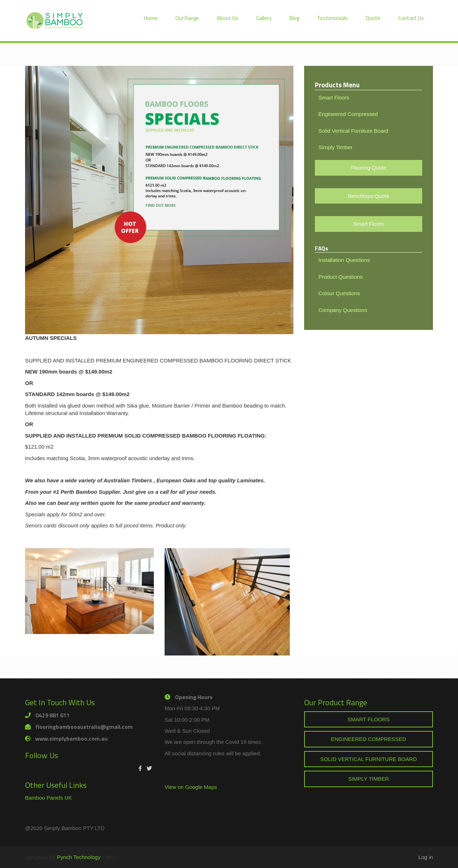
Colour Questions (339, 293)
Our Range (187, 18)
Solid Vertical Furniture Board (353, 131)
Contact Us (411, 18)
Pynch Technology (79, 857)
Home (151, 18)
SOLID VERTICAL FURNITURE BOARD (369, 759)
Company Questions (343, 310)
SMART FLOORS (369, 719)
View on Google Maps (191, 787)
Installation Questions (344, 260)
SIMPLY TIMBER (369, 779)
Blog (294, 18)
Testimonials (332, 18)
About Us (228, 18)
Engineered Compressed (348, 114)
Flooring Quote (368, 168)
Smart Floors (334, 97)
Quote (373, 18)
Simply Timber (335, 147)
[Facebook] (140, 768)
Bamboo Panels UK (48, 798)
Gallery (264, 18)
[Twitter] (149, 768)
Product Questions (340, 277)
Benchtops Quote (369, 196)
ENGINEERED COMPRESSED (369, 739)
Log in (426, 857)
